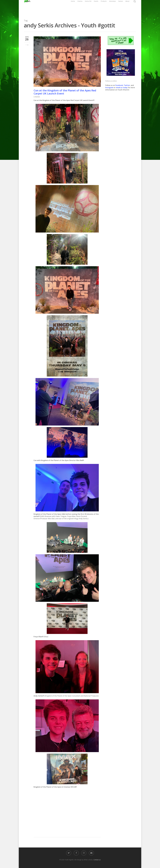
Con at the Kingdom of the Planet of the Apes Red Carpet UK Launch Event (65, 92)
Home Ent (88, 8)
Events (96, 8)
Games (121, 8)
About (127, 8)
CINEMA (37, 97)
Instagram (110, 88)
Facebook (119, 85)
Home (73, 8)
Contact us (97, 860)
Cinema (80, 8)
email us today (122, 88)
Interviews (112, 8)
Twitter (127, 85)
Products (104, 8)
